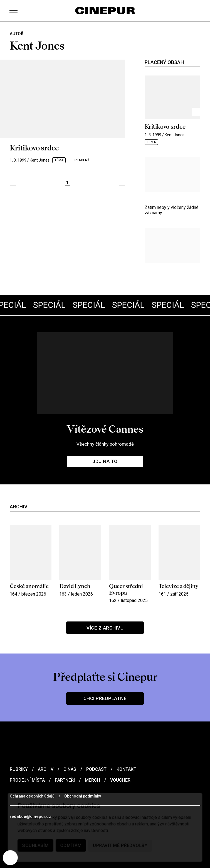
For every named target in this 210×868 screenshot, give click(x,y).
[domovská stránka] (105, 10)
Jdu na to (105, 461)
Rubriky (19, 769)
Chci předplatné (105, 699)
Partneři (65, 780)
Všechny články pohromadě (105, 444)
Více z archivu (105, 628)
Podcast (96, 769)
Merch (92, 780)
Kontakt (126, 769)
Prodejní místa (27, 780)
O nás (70, 769)
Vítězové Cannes (105, 429)
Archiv (46, 769)
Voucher (120, 780)
